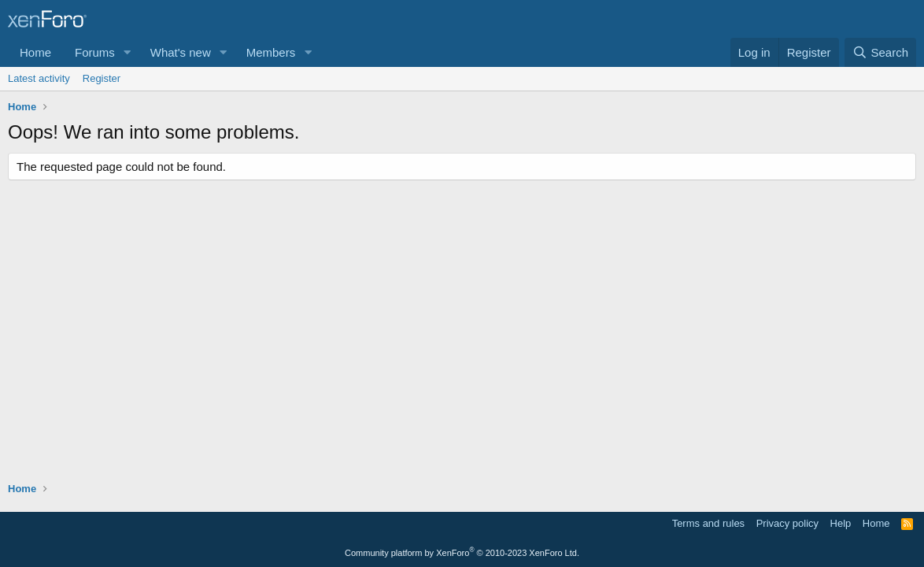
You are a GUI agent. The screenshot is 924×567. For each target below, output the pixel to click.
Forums (95, 52)
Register (102, 78)
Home (35, 52)
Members (271, 52)
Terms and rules (708, 523)
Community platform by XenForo (462, 553)
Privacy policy (787, 523)
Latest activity (39, 78)
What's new (181, 52)
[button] (128, 52)
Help (841, 523)
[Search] (880, 52)
